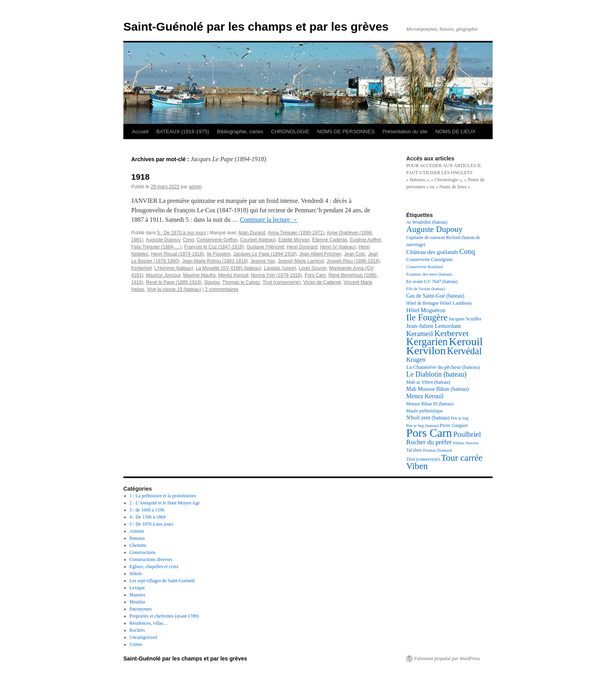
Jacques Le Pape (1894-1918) (265, 254)
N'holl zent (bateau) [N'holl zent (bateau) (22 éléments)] (428, 418)
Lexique (137, 588)
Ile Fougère (219, 254)
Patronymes (141, 609)
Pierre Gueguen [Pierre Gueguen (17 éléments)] (454, 425)
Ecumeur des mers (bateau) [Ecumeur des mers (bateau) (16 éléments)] (429, 274)
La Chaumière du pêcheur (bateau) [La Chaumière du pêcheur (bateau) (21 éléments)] (443, 367)
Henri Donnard (302, 247)
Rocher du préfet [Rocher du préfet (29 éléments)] (429, 442)
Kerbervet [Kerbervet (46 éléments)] (451, 333)
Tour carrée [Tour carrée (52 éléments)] (462, 458)
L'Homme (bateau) (174, 268)
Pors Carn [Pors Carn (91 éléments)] (429, 433)
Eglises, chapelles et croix (154, 567)
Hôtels (136, 574)
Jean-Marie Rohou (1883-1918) (215, 261)
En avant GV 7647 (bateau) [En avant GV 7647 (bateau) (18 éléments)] (432, 281)
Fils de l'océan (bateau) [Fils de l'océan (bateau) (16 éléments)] (426, 289)
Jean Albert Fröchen (320, 254)
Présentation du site (405, 132)
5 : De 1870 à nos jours (181, 233)
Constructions (143, 552)
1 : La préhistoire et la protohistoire (163, 496)
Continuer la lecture (269, 220)
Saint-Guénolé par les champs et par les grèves (256, 27)
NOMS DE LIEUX (455, 132)
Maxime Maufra (199, 275)
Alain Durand (252, 233)
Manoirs (137, 595)
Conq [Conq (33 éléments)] (467, 252)
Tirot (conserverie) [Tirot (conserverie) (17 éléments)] (423, 459)
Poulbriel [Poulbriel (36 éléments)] (467, 434)
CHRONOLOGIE (290, 132)
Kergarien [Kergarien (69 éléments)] (427, 342)
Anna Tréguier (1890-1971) (296, 233)
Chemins (138, 545)
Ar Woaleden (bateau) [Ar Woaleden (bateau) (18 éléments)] (427, 222)
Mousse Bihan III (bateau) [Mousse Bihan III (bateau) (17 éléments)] (430, 404)
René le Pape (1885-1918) (173, 282)
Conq (188, 240)
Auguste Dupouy (163, 240)
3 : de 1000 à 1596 (147, 510)
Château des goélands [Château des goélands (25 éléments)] (432, 252)
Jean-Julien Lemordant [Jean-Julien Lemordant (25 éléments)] (434, 326)
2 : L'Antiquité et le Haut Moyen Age (165, 503)
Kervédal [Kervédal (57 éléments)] (465, 351)
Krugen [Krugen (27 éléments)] (416, 360)
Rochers (137, 630)
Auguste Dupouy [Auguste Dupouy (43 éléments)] (434, 229)
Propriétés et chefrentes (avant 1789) (164, 616)
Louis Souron (313, 268)
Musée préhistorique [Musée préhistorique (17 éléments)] (425, 411)
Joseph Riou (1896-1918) (353, 261)
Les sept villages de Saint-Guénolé (162, 581)
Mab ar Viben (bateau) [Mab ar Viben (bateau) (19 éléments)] (428, 382)
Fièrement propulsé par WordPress (447, 659)
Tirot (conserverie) (281, 282)
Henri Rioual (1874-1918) (178, 254)
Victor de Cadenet (322, 282)
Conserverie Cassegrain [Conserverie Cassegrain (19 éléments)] (429, 259)
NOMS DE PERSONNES (346, 132)
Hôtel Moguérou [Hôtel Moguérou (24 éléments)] (426, 310)
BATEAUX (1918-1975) (183, 132)
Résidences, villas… (149, 623)
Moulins (137, 602)
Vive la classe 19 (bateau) (174, 289)
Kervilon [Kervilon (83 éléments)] (426, 350)
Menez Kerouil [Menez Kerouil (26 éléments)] (425, 396)
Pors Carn (315, 275)
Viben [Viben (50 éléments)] (417, 466)
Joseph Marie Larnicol (301, 261)
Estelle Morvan (294, 240)
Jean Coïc (355, 254)
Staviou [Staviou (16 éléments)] (472, 443)
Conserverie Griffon (217, 240)
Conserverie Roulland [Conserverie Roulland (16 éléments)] (424, 267)
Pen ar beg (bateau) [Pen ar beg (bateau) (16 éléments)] (423, 426)
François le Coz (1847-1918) (214, 247)
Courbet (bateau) (258, 240)
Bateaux (137, 538)
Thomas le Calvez (241, 282)
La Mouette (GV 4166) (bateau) (228, 268)
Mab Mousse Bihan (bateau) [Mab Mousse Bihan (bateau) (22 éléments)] (437, 389)
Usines (136, 644)
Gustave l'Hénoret (265, 247)
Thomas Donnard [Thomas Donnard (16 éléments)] (437, 450)
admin (195, 187)
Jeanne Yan (263, 261)
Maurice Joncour (163, 275)
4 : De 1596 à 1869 (148, 517)
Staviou (212, 282)
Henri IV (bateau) (338, 247)
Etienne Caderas (330, 240)
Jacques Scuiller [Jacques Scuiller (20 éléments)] (465, 319)
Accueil (140, 132)
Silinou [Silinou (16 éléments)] (459, 443)
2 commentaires (222, 289)
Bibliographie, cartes (240, 132)
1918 (140, 177)
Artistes (137, 531)
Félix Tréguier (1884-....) (156, 247)
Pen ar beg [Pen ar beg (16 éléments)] (459, 418)
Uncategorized (143, 637)
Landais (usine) (280, 268)
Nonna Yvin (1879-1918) (277, 275)
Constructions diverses (151, 559)
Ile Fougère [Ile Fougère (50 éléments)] (427, 317)
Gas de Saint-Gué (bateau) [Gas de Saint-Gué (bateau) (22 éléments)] (435, 296)
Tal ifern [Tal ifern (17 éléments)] (414, 450)
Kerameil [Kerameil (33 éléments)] (420, 334)
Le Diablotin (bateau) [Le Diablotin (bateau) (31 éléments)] (436, 374)
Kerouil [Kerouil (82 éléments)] (466, 341)
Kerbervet (141, 268)
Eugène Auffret (366, 240)
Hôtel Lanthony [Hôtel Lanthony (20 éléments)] (456, 303)
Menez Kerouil (233, 275)
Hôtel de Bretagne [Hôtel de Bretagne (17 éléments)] (423, 303)
